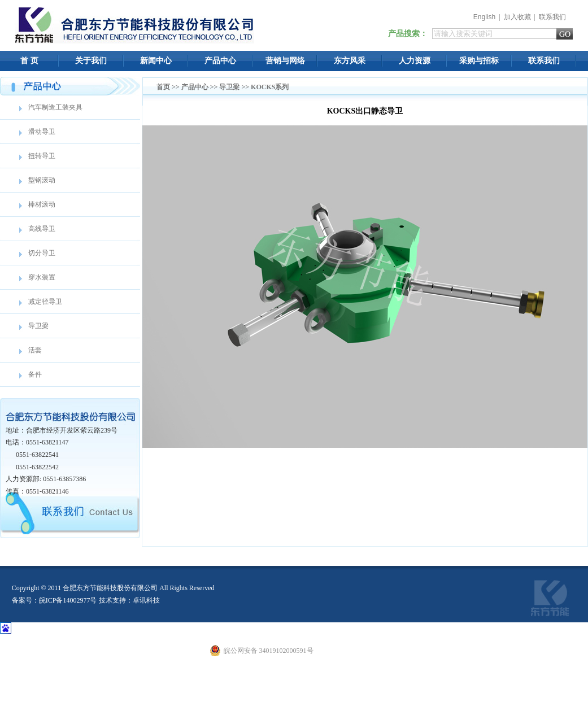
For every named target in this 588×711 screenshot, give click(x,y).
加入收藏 (517, 17)
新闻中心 (156, 61)
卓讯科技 (146, 600)
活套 (35, 350)
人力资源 (415, 61)
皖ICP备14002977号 (68, 600)
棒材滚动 (42, 204)
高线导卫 (42, 229)
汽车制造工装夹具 (55, 107)
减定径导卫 (45, 302)
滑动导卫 (42, 132)
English (484, 17)
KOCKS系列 (270, 87)
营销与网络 (285, 61)
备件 (35, 374)
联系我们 (552, 17)
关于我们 (91, 61)
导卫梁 (38, 326)
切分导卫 (42, 253)
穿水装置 (42, 277)
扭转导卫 (42, 156)
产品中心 (220, 61)
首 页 (29, 61)
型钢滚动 (42, 180)
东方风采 (350, 61)
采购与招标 (479, 61)
